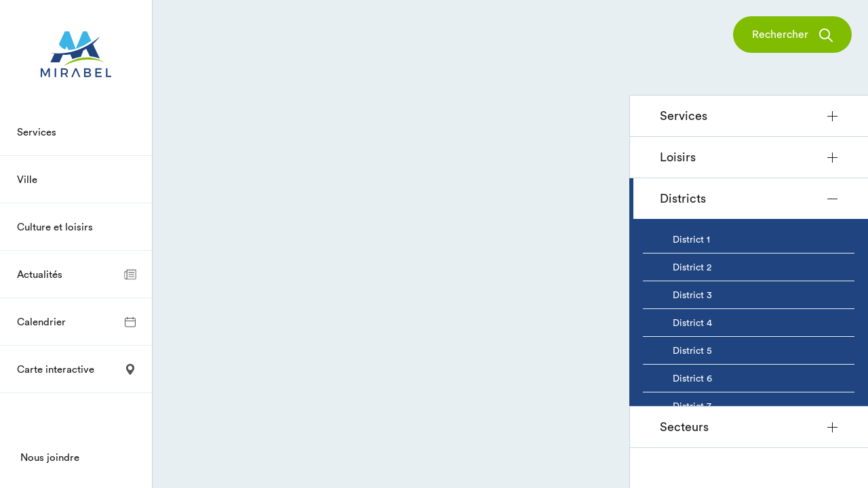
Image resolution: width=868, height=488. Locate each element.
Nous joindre (50, 457)
